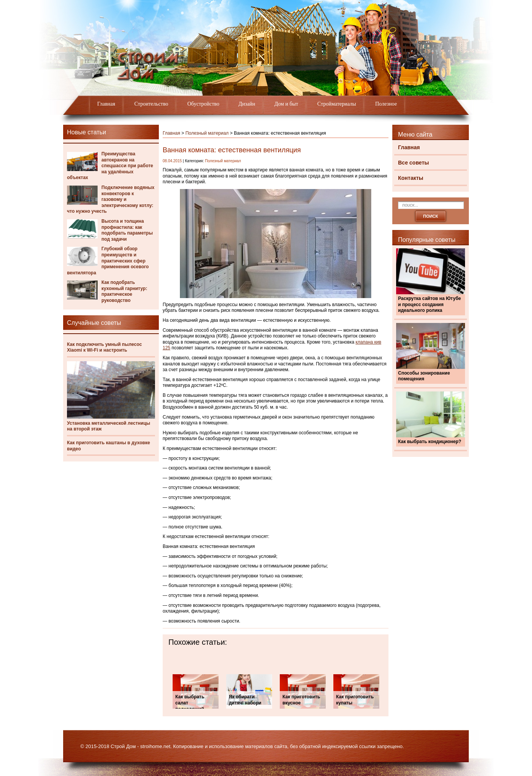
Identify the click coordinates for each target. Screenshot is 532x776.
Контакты (411, 178)
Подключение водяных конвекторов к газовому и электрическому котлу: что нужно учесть (111, 199)
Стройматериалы (337, 104)
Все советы (414, 163)
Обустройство (203, 104)
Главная (106, 104)
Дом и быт (286, 104)
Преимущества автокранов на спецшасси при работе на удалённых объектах (110, 166)
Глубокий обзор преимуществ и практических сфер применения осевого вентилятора (108, 261)
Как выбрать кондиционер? (430, 442)
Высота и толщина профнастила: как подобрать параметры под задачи (127, 230)
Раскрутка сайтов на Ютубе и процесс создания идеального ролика (429, 304)
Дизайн (247, 104)
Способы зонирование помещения (424, 376)
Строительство (151, 104)
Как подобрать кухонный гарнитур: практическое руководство (124, 291)
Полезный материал (207, 133)
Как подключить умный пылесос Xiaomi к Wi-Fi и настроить (104, 347)
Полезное (386, 104)
